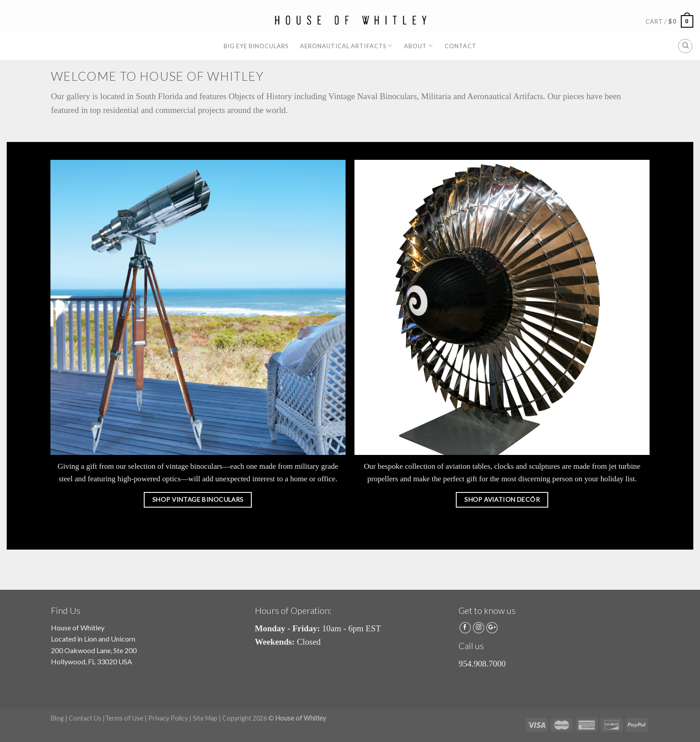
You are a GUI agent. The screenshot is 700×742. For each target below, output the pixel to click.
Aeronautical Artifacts (346, 46)
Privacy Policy (168, 718)
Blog (57, 718)
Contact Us (85, 718)
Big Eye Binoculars (256, 46)
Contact (460, 46)
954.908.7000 (482, 664)
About (419, 46)
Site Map (205, 718)
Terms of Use (124, 718)
